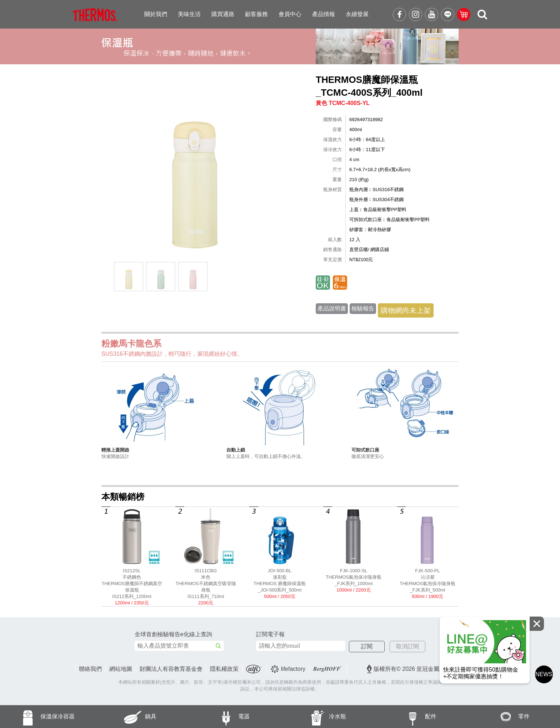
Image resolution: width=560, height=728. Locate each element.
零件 (498, 717)
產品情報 (324, 14)
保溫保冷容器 (37, 717)
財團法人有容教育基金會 (171, 669)
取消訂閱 (407, 646)
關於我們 (156, 14)
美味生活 (189, 14)
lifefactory (288, 669)
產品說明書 (332, 308)
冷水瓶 (313, 717)
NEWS (544, 674)
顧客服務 (256, 14)
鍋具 (125, 717)
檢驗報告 (363, 308)
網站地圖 (121, 669)
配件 (405, 717)
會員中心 (290, 14)
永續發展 (357, 14)
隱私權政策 (224, 669)
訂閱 (367, 646)
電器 (218, 717)
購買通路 (223, 14)
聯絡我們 (90, 669)
